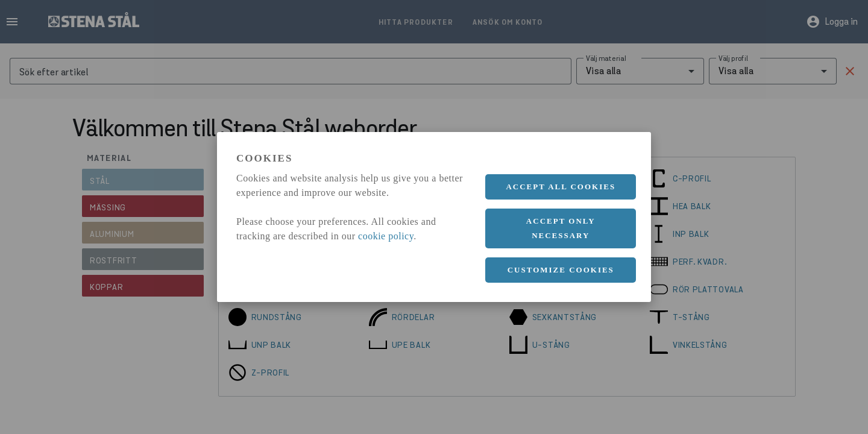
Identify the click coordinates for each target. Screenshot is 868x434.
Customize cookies (561, 270)
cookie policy (386, 236)
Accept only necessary (561, 228)
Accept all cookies (561, 187)
